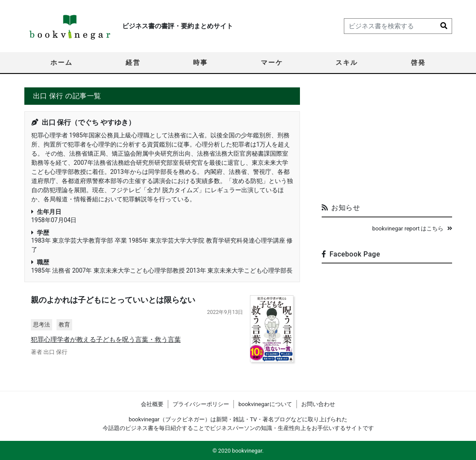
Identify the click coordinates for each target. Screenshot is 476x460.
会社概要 (152, 404)
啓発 (418, 63)
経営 (133, 63)
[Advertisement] (387, 142)
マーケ (272, 63)
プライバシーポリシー (201, 404)
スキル (347, 63)
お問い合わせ (318, 404)
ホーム (62, 63)
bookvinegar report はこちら (412, 228)
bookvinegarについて (265, 404)
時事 (200, 63)
